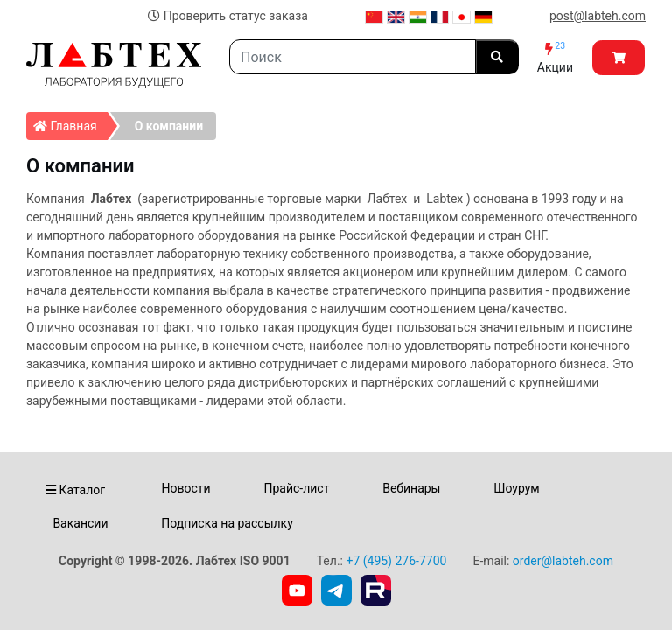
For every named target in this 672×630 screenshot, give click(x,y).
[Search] (353, 57)
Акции (555, 57)
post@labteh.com (598, 16)
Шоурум (516, 488)
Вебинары (411, 488)
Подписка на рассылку (227, 523)
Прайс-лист (296, 488)
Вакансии (80, 523)
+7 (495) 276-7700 (396, 561)
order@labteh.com (563, 561)
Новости (186, 488)
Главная (70, 122)
